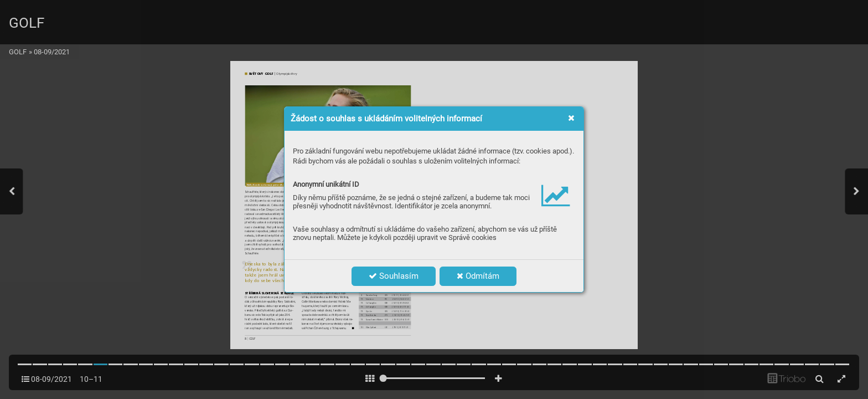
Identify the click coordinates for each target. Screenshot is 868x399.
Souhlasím (394, 276)
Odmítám (478, 276)
